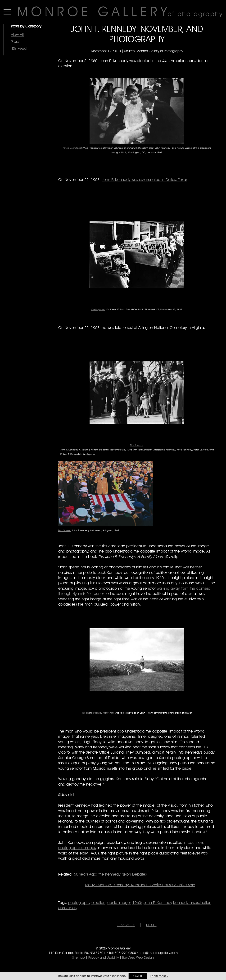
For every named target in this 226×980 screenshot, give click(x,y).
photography (79, 903)
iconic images (119, 903)
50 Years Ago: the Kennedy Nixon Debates (110, 874)
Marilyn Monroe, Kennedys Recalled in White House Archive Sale (140, 885)
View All (17, 35)
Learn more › (159, 976)
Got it (138, 976)
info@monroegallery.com (159, 953)
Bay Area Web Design (138, 958)
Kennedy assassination (192, 903)
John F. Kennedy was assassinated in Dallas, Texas (145, 180)
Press (15, 42)
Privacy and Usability (104, 958)
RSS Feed (19, 48)
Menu (7, 12)
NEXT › (151, 925)
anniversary (68, 908)
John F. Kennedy (158, 903)
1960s (137, 903)
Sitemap (79, 958)
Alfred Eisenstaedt (72, 148)
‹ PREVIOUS (126, 925)
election (98, 903)
